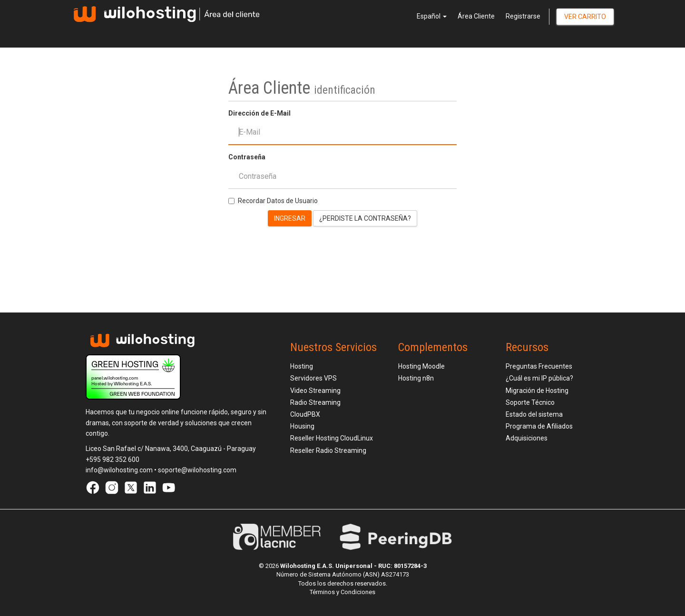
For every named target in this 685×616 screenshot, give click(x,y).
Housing (302, 426)
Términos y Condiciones (342, 592)
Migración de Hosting (537, 391)
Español (432, 16)
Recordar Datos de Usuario (273, 201)
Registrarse (523, 16)
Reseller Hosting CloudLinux (332, 438)
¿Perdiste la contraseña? (365, 218)
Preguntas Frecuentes (539, 366)
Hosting (302, 366)
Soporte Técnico (530, 402)
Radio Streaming (315, 402)
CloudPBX (305, 414)
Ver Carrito (585, 17)
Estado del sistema (534, 414)
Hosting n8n (416, 378)
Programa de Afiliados (539, 426)
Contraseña (247, 157)
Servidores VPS (313, 378)
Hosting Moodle (421, 366)
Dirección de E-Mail (259, 113)
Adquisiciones (527, 438)
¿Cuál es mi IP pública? (539, 378)
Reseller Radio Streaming (328, 450)
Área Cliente (476, 16)
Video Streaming (315, 391)
